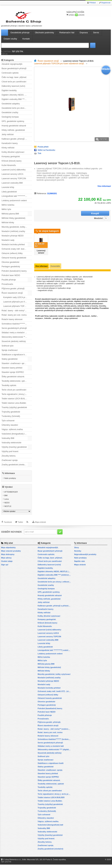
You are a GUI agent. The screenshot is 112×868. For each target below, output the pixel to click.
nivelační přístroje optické (62, 299)
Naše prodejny (10, 481)
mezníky (102, 304)
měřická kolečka (49, 302)
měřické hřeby (56, 304)
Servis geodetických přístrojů (14, 331)
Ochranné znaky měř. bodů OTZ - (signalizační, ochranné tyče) (17, 252)
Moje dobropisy (8, 558)
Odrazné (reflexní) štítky (12, 256)
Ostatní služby (10, 41)
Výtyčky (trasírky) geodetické (14, 450)
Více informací (104, 189)
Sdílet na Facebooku (46, 153)
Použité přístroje (9, 283)
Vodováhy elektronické (11, 445)
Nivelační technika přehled (13, 247)
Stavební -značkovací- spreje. (15, 366)
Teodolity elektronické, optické (15, 384)
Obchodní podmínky (44, 35)
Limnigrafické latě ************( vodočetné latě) (17, 199)
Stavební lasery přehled (12, 371)
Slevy (77, 551)
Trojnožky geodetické (11, 415)
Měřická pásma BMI (10, 217)
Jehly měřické (8, 137)
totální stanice (102, 297)
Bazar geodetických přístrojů (14, 71)
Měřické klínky (8, 225)
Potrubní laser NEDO (11, 278)
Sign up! (5, 568)
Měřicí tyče (6, 212)
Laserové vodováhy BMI (12, 186)
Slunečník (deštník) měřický (14, 344)
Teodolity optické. (9, 388)
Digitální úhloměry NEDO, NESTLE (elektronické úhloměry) (17, 98)
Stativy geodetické (10, 362)
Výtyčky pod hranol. (10, 454)
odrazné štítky (83, 304)
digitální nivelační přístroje (86, 299)
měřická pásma (70, 304)
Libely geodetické (9, 195)
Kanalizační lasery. (10, 146)
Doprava (84, 35)
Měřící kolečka (8, 208)
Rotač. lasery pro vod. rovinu (14, 318)
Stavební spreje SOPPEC (13, 375)
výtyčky (52, 306)
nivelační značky (42, 304)
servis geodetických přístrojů (51, 309)
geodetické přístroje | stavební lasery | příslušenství (16, 20)
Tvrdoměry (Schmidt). (11, 419)
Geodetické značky (10, 115)
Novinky (78, 554)
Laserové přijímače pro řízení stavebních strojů (18, 305)
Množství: (73, 216)
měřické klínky (79, 306)
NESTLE (8, 510)
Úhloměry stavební (10, 428)
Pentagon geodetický (11, 269)
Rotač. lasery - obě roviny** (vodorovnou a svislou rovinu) (17, 313)
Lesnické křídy (8, 190)
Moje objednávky (8, 551)
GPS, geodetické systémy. (13, 124)
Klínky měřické (8, 150)
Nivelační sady (8, 243)
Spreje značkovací (10, 353)
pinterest (74, 316)
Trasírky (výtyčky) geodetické (14, 410)
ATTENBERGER (11, 495)
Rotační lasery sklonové (12, 322)
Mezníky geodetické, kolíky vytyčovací (17, 230)
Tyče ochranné (8, 423)
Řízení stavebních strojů (12, 296)
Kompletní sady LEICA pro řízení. (18, 300)
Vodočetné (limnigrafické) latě (14, 437)
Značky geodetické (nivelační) (15, 467)
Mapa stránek (41, 527)
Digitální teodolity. (9, 93)
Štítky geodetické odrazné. (13, 379)
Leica (6, 503)
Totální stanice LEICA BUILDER (15, 401)
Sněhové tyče (8, 349)
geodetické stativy (64, 306)
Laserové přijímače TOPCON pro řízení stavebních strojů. (18, 309)
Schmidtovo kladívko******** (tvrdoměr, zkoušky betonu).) (17, 327)
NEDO (7, 506)
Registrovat (106, 3)
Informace (10, 476)
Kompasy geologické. (11, 159)
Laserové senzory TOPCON (14, 181)
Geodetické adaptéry (11, 106)
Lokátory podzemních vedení (14, 203)
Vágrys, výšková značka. (12, 432)
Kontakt (26, 41)
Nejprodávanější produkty (85, 558)
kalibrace (69, 309)
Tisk (39, 156)
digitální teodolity (43, 299)
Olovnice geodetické (10, 265)
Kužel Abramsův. (9, 168)
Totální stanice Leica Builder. (14, 406)
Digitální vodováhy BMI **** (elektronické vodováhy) (17, 102)
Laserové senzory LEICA (13, 177)
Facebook (8, 527)
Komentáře (55, 264)
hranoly (95, 304)
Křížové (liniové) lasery (12, 164)
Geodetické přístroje (20, 35)
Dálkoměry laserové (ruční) (13, 89)
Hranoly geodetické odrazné (14, 128)
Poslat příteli (43, 150)
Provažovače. (8, 287)
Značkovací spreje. (10, 463)
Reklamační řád (67, 35)
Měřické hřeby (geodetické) (14, 221)
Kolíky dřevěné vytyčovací (13, 155)
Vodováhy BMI (8, 441)
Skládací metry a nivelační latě (15, 335)
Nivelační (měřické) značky (13, 234)
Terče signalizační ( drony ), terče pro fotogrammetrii (17, 397)
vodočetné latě (42, 306)
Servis (96, 35)
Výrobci (9, 490)
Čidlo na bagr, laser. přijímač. (14, 80)
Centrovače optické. (10, 76)
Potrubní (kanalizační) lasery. (14, 274)
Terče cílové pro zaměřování (14, 393)
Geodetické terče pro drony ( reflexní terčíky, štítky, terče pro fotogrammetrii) (17, 111)
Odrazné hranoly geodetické (14, 261)
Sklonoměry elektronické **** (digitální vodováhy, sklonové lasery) (17, 340)
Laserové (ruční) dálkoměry (14, 172)
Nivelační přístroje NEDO (13, 239)
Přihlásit (92, 3)
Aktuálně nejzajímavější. (12, 67)
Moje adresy (6, 561)
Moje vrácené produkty (11, 554)
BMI (6, 499)
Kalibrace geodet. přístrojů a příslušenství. (17, 142)
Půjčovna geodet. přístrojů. (13, 291)
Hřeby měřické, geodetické (13, 133)
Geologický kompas (10, 120)
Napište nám (79, 565)
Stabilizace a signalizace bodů (15, 357)
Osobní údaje (7, 565)
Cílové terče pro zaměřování (14, 84)
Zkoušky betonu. (9, 459)
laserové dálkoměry (65, 302)
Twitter (20, 527)
